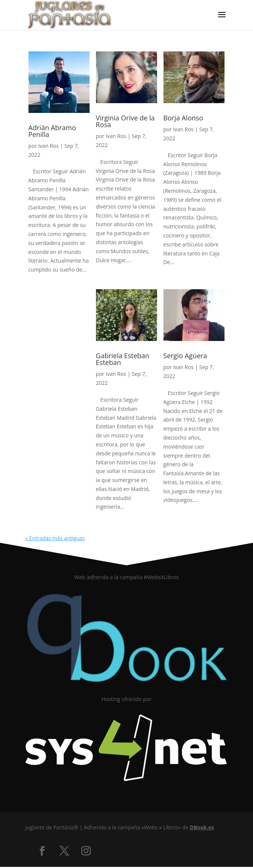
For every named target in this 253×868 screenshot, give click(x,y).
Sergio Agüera (185, 356)
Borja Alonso (183, 118)
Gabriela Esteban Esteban (123, 359)
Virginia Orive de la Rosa (125, 121)
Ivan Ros (49, 146)
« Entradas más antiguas (55, 538)
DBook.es (202, 827)
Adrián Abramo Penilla (52, 131)
